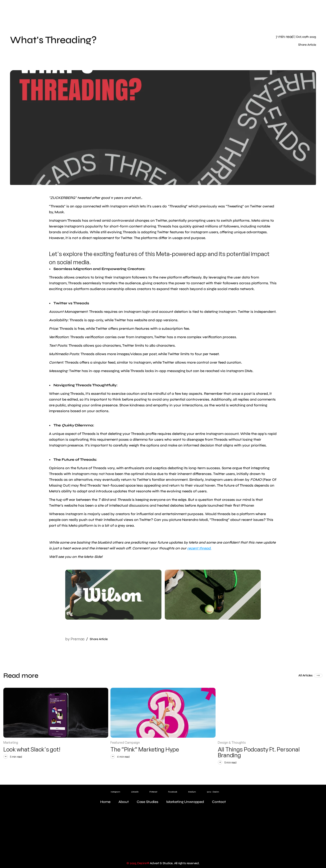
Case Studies (148, 802)
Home (105, 802)
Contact (219, 802)
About (124, 802)
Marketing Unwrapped (185, 802)
